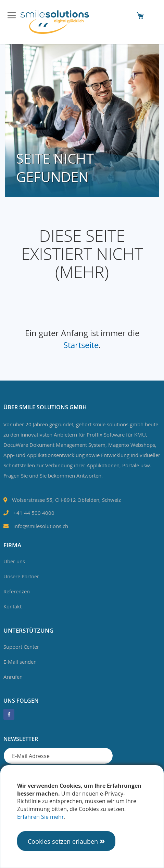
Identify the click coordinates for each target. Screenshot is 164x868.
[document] (82, 816)
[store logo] (55, 22)
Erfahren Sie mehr (41, 817)
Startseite (81, 345)
